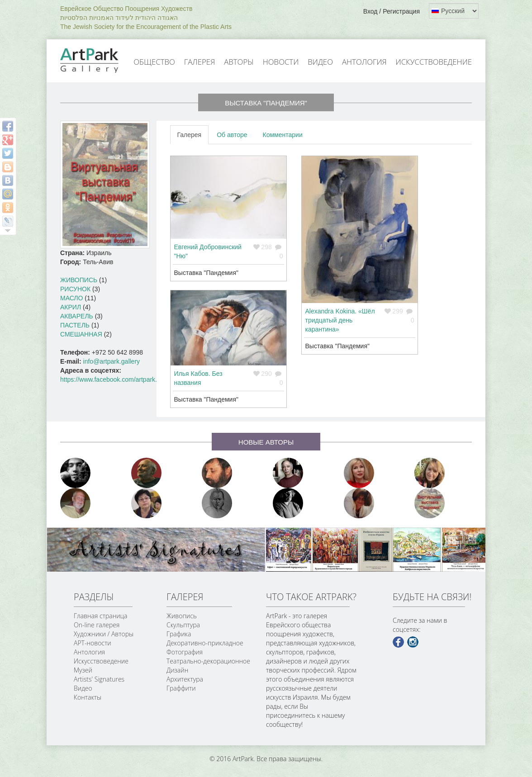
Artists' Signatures (99, 679)
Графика (179, 634)
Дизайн (177, 670)
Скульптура (183, 625)
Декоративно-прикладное (205, 643)
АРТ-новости (93, 643)
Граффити (181, 688)
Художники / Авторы (104, 634)
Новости (281, 62)
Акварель (77, 316)
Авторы (239, 62)
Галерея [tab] (190, 135)
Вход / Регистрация (392, 11)
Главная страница (100, 616)
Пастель (75, 325)
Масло (71, 298)
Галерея (199, 62)
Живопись (79, 280)
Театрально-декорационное (208, 661)
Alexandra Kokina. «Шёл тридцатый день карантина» (340, 320)
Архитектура (185, 679)
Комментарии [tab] (283, 135)
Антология (364, 62)
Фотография (185, 652)
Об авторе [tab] (232, 135)
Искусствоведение (434, 62)
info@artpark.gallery (112, 361)
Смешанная (81, 334)
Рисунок (75, 289)
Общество (154, 62)
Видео (320, 62)
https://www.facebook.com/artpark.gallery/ (119, 379)
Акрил (71, 307)
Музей (83, 670)
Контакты (88, 697)
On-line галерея (97, 625)
